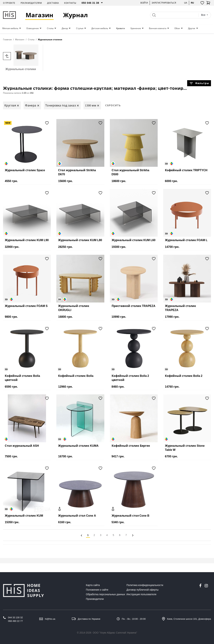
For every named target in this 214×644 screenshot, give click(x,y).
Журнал (75, 15)
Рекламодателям (31, 3)
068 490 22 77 (15, 621)
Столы (50, 28)
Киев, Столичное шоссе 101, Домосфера (189, 619)
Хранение (136, 28)
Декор (65, 28)
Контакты (70, 3)
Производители (95, 599)
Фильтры (199, 83)
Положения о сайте (97, 590)
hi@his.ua (50, 619)
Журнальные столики (21, 58)
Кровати (121, 28)
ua (186, 3)
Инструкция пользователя (141, 594)
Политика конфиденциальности (145, 585)
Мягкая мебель (10, 28)
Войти (144, 3)
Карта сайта (93, 585)
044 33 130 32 (15, 617)
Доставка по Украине (89, 619)
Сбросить (113, 105)
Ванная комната (158, 28)
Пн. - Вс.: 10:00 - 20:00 (134, 619)
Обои (177, 28)
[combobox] (205, 15)
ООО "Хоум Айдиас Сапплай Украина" (115, 633)
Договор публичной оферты (143, 590)
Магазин (39, 15)
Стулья (80, 28)
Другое (192, 28)
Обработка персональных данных (105, 594)
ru (192, 3)
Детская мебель (100, 28)
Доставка (53, 3)
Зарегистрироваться (164, 3)
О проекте (9, 3)
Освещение (33, 28)
